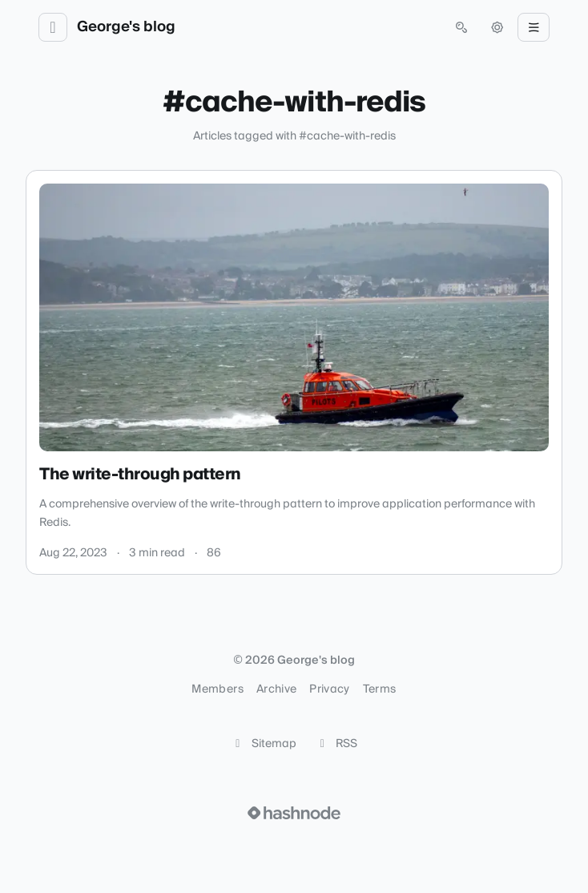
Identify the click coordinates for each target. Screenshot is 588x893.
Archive (276, 689)
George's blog (126, 27)
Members (217, 689)
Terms (380, 689)
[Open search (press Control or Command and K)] (461, 27)
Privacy (329, 689)
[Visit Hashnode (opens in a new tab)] (294, 813)
